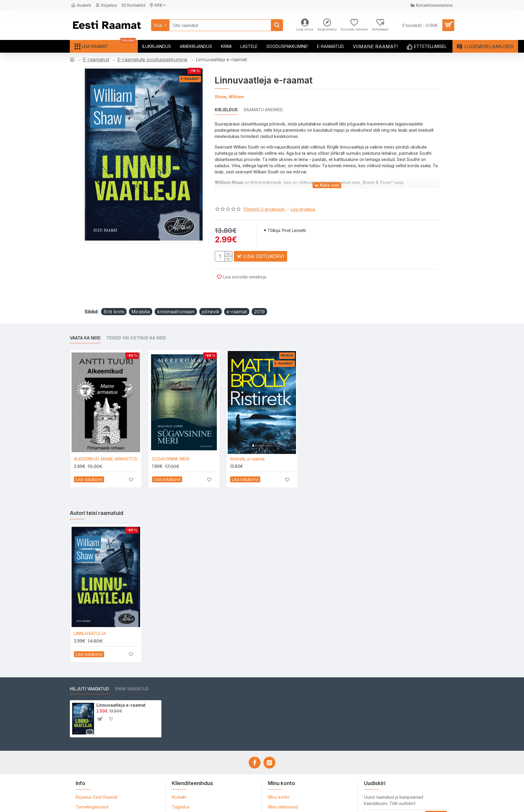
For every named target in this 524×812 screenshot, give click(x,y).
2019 (259, 297)
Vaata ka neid (85, 323)
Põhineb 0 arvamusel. (264, 202)
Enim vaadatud (132, 674)
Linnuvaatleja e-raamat (121, 691)
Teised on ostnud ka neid (136, 323)
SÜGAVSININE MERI (171, 444)
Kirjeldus (226, 110)
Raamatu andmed (263, 110)
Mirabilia (141, 297)
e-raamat (237, 297)
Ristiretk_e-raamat (247, 444)
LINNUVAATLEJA (90, 619)
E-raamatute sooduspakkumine (152, 59)
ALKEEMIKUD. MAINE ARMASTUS (106, 444)
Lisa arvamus (303, 202)
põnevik (211, 297)
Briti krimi (114, 297)
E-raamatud (96, 59)
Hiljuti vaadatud (89, 674)
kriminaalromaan (176, 297)
